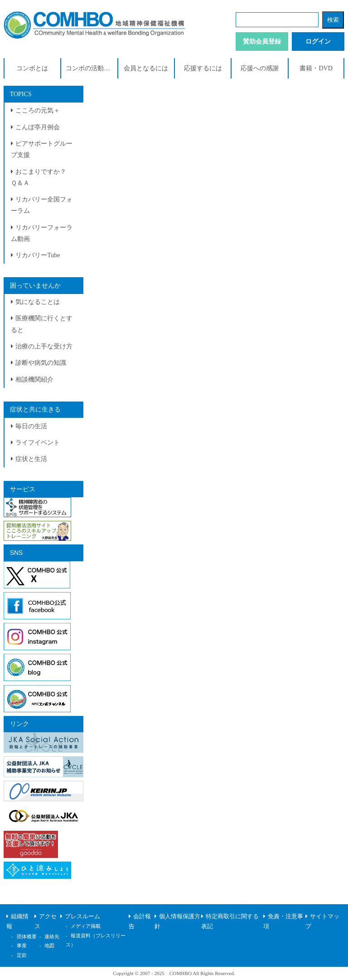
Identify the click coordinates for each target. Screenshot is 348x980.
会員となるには (146, 68)
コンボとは (32, 68)
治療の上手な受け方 (44, 346)
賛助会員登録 (262, 42)
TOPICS (21, 94)
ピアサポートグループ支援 (42, 149)
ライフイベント (38, 443)
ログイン (318, 42)
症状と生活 (31, 459)
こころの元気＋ (38, 110)
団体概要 (27, 936)
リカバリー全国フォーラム (42, 205)
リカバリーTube (38, 255)
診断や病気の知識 (41, 363)
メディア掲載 (86, 926)
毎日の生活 (31, 426)
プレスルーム (82, 916)
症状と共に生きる (35, 409)
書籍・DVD (316, 68)
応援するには (203, 68)
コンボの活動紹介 (91, 68)
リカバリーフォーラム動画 (42, 233)
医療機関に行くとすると (42, 324)
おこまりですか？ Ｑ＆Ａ (42, 177)
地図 (49, 946)
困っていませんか (35, 286)
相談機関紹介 (34, 380)
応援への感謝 (260, 68)
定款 (22, 955)
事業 (22, 946)
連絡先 (52, 936)
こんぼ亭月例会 (38, 127)
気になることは (38, 302)
